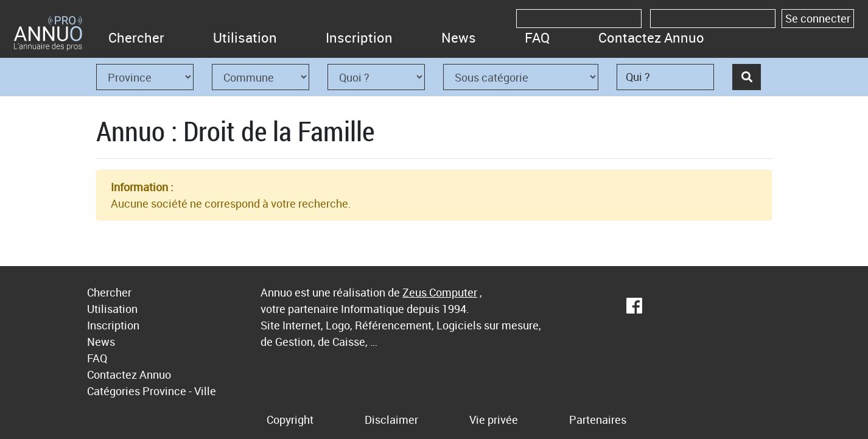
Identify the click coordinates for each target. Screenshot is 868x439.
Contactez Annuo (651, 37)
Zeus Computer (440, 292)
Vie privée (494, 420)
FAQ (537, 37)
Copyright (290, 420)
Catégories (114, 391)
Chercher (136, 37)
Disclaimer (391, 420)
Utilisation (245, 37)
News (459, 37)
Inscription (359, 37)
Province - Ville (179, 391)
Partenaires (598, 420)
